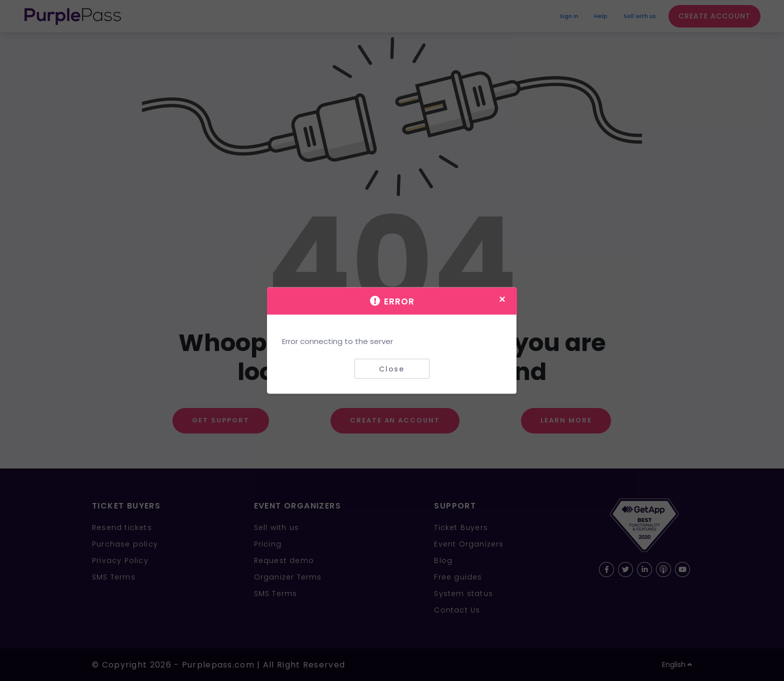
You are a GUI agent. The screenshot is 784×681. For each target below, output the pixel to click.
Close (392, 368)
